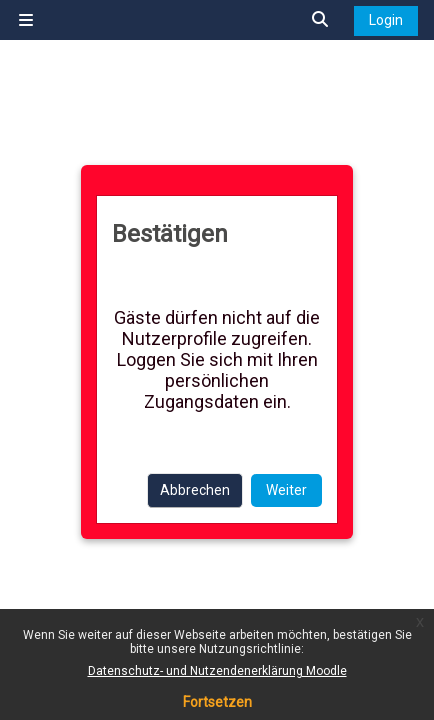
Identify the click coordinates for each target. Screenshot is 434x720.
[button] (321, 20)
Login (386, 20)
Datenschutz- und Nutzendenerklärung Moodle (217, 671)
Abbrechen (195, 490)
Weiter (286, 490)
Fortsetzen (217, 702)
